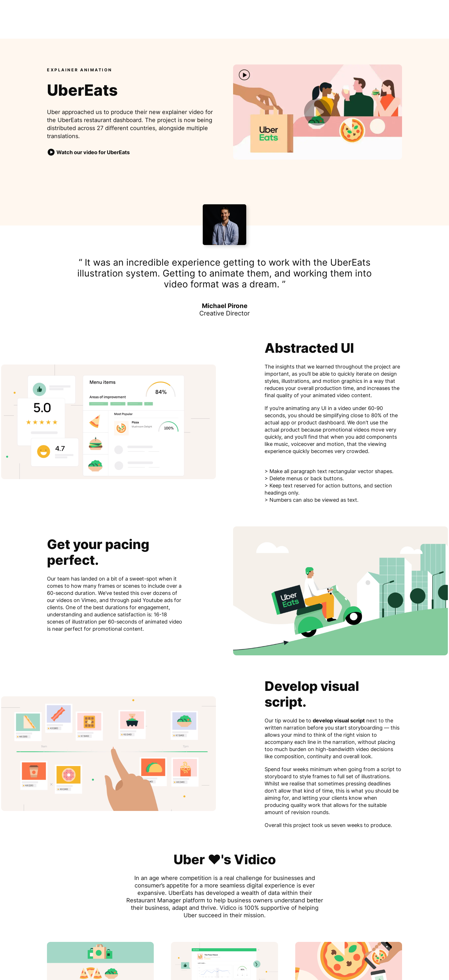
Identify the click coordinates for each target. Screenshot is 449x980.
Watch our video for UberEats (88, 152)
